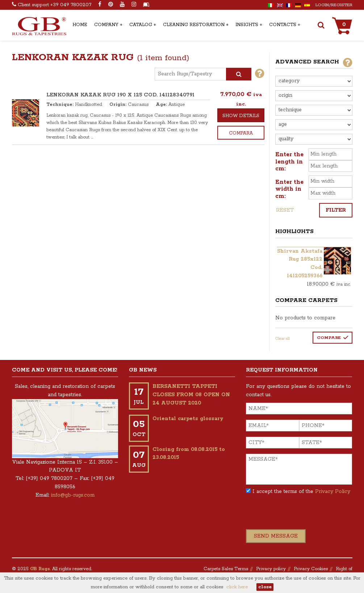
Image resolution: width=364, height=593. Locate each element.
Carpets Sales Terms (226, 569)
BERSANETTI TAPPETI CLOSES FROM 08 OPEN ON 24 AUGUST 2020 (191, 395)
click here (237, 587)
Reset (285, 210)
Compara (241, 133)
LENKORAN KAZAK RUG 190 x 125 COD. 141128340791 (120, 95)
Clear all (283, 339)
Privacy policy (271, 569)
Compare (329, 338)
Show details (241, 116)
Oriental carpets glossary (188, 419)
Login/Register (334, 5)
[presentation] (301, 515)
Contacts (283, 25)
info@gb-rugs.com (73, 495)
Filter (336, 210)
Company (106, 25)
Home (80, 25)
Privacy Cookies (311, 569)
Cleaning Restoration (194, 25)
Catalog (141, 25)
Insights (247, 25)
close (265, 587)
